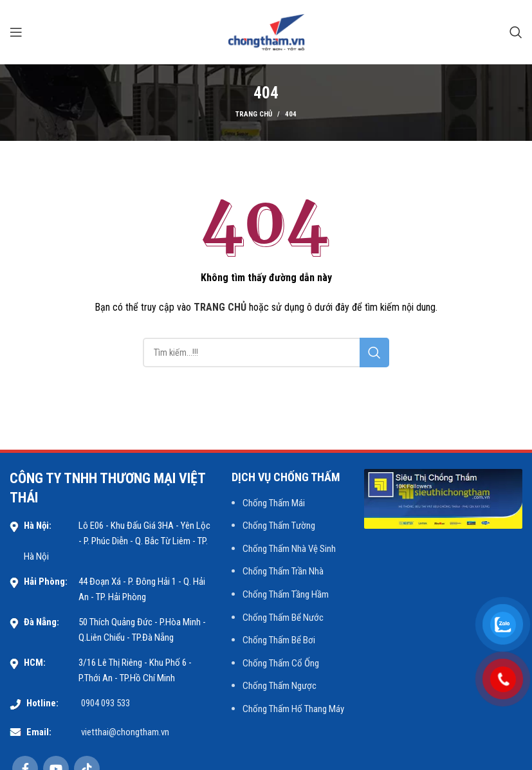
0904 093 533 (105, 703)
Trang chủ (254, 114)
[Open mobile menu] (16, 32)
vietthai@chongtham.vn (125, 732)
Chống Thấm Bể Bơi (279, 640)
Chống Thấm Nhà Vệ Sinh (289, 549)
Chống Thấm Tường (279, 526)
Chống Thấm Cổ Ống (281, 663)
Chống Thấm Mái (274, 503)
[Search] (516, 32)
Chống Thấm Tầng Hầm (286, 594)
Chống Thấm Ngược (280, 686)
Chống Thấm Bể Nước (283, 618)
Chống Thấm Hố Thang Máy (293, 709)
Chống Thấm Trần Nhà (283, 571)
